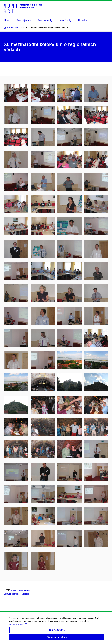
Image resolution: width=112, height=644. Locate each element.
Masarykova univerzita (21, 590)
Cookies (25, 594)
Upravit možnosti (18, 624)
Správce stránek (11, 594)
